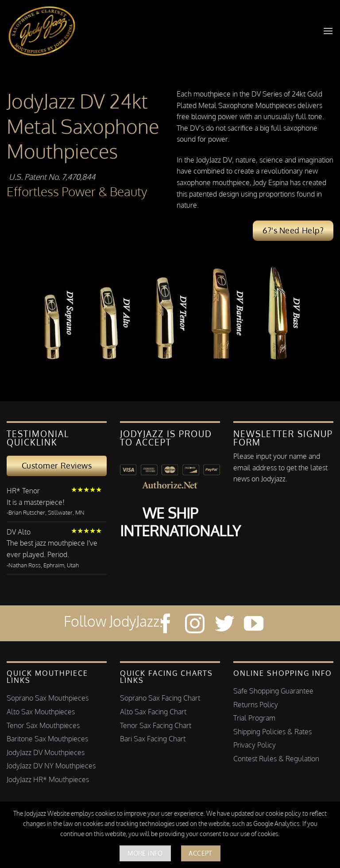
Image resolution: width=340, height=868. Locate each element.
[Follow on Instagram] (195, 625)
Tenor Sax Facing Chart (156, 725)
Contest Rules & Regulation (276, 759)
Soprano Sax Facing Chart (160, 698)
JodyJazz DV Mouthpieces (46, 752)
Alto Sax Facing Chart (153, 712)
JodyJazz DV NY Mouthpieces (51, 766)
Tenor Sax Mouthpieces (43, 725)
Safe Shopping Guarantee (273, 691)
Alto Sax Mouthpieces (41, 712)
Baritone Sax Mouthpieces (47, 739)
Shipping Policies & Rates (272, 732)
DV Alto (19, 532)
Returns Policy (256, 705)
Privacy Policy (255, 745)
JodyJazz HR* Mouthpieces (48, 779)
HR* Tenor (23, 491)
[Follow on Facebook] (166, 625)
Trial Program (254, 718)
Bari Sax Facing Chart (153, 739)
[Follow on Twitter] (224, 625)
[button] (328, 31)
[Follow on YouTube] (254, 625)
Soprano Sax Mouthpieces (48, 698)
